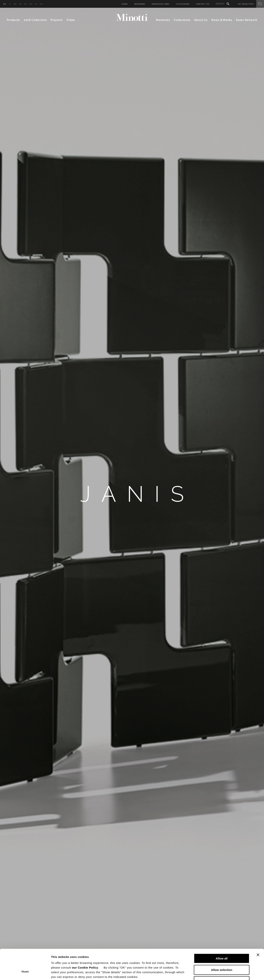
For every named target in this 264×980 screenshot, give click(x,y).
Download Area (161, 4)
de (15, 4)
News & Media (222, 20)
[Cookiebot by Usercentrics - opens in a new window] (25, 972)
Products (13, 20)
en (5, 4)
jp (36, 4)
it (10, 4)
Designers (140, 4)
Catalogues (183, 4)
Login (125, 4)
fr (20, 4)
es (25, 4)
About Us (201, 20)
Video (71, 20)
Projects (57, 20)
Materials (163, 20)
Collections (182, 20)
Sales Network (247, 20)
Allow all (222, 933)
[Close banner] (258, 929)
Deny (222, 955)
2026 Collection (35, 20)
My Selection (251, 4)
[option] (132, 494)
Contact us (203, 4)
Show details (204, 972)
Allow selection (222, 944)
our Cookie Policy (85, 942)
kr (41, 4)
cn (31, 4)
